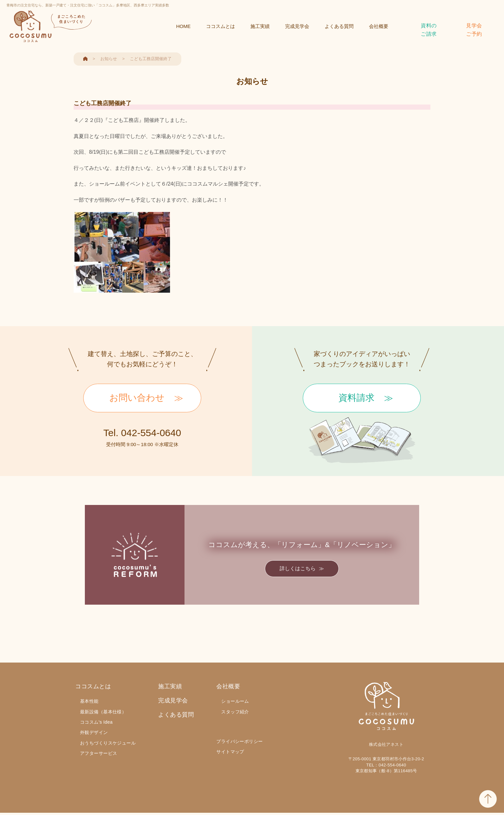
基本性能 (89, 701)
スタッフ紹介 (235, 712)
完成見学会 (297, 26)
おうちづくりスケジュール (108, 743)
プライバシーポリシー (239, 741)
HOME (183, 26)
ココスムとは (221, 26)
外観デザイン (94, 732)
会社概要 (379, 26)
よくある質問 (339, 26)
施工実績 (260, 26)
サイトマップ (230, 752)
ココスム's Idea (96, 722)
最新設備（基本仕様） (103, 712)
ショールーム (235, 701)
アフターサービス (99, 753)
